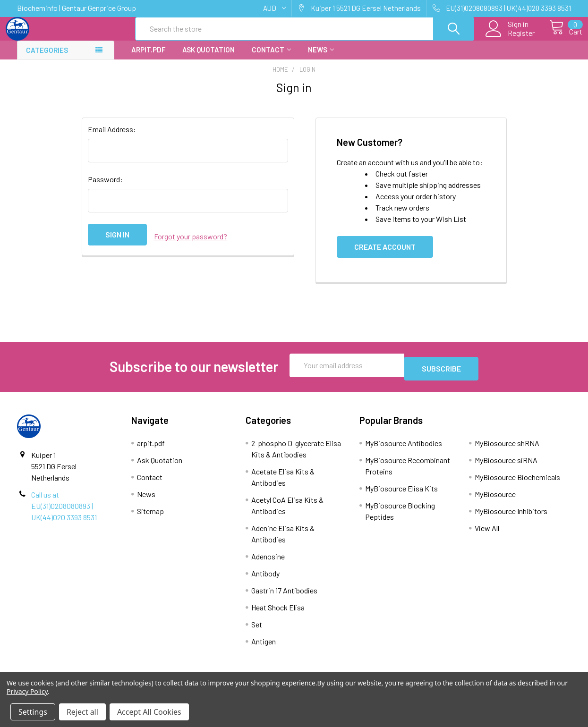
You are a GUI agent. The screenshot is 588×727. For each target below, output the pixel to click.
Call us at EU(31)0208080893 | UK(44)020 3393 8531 (64, 511)
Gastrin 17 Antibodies (284, 596)
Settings (33, 712)
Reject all (82, 712)
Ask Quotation (209, 58)
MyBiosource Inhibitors (511, 516)
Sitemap (150, 516)
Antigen (264, 647)
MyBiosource (495, 499)
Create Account (385, 255)
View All (487, 533)
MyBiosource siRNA (506, 465)
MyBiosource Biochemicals (517, 482)
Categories (47, 59)
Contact (271, 58)
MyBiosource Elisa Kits (401, 494)
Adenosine (268, 562)
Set (257, 630)
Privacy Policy (27, 691)
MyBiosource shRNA (507, 448)
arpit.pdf (148, 58)
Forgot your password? (191, 243)
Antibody (265, 579)
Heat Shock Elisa (278, 613)
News (321, 58)
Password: (105, 188)
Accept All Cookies (149, 712)
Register (511, 38)
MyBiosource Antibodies (404, 448)
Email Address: (112, 138)
